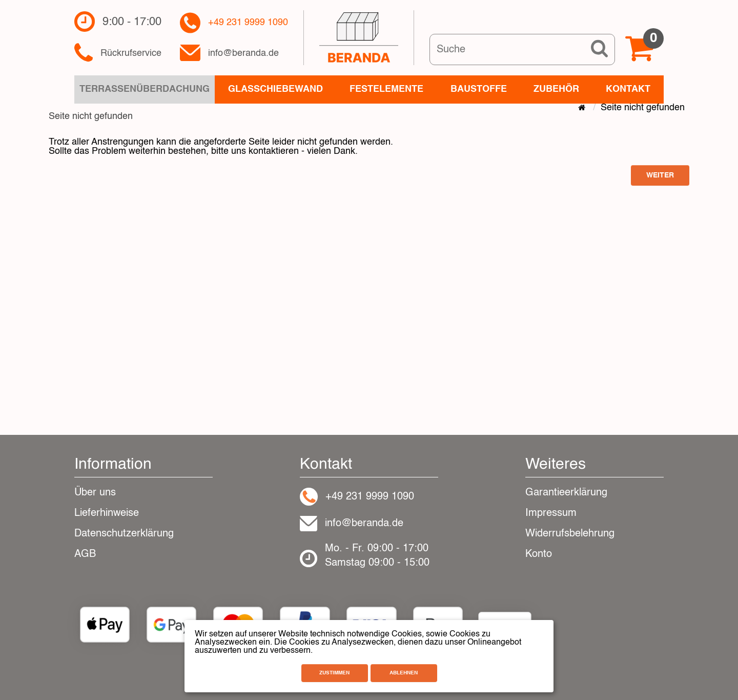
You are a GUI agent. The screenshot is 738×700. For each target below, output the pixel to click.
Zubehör (556, 89)
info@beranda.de (243, 54)
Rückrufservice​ (131, 54)
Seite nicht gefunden (643, 108)
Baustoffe (479, 89)
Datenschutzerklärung (124, 534)
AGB (85, 554)
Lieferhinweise (107, 513)
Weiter (660, 175)
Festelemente (386, 89)
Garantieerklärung (566, 493)
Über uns (95, 493)
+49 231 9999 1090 (248, 23)
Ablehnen (404, 673)
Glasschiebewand (275, 89)
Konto (539, 554)
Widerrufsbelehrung (570, 534)
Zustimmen (334, 673)
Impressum (551, 513)
